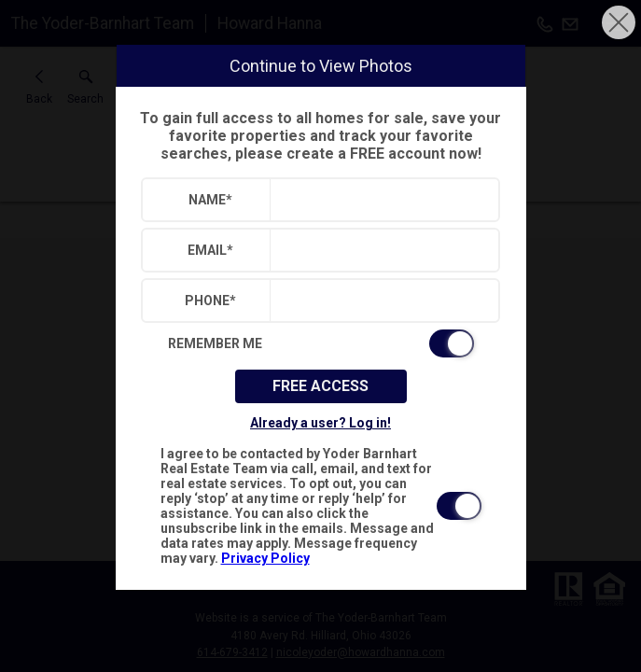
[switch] (321, 343)
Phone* (210, 301)
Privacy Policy (265, 558)
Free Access (320, 386)
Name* (210, 200)
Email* (210, 250)
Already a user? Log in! (320, 423)
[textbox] (380, 200)
